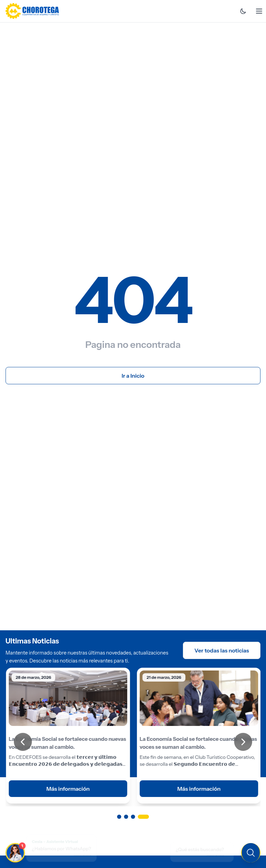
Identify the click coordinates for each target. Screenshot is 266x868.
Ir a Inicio (133, 376)
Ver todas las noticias (222, 650)
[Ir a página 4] (147, 817)
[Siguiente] (243, 742)
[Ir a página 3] (140, 817)
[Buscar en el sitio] (205, 852)
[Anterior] (23, 742)
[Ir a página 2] (130, 817)
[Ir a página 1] (119, 817)
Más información (67, 789)
